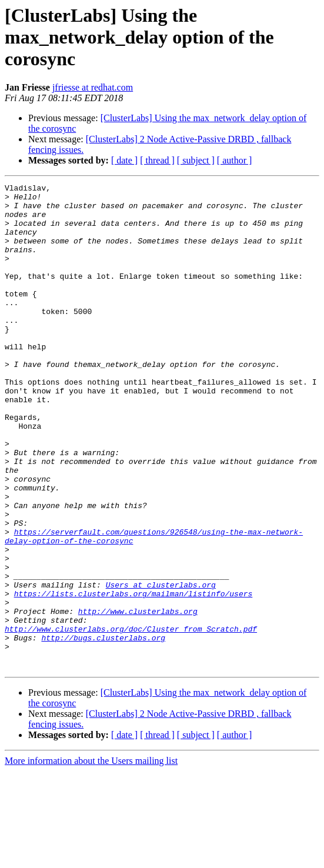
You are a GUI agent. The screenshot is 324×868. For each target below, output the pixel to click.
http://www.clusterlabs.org (138, 697)
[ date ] (124, 160)
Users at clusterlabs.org (161, 666)
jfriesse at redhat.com (93, 87)
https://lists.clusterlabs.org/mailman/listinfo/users (133, 676)
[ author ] (235, 160)
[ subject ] (196, 160)
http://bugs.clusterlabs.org (103, 729)
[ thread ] (157, 160)
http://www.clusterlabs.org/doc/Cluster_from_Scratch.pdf (131, 719)
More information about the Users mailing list (91, 858)
